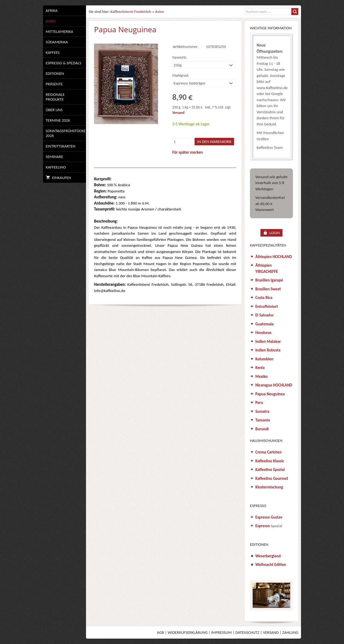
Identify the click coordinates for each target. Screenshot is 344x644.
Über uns (54, 110)
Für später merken (188, 152)
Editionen (55, 73)
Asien (51, 21)
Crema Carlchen (268, 452)
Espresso (263, 526)
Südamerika (57, 42)
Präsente (54, 84)
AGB (160, 632)
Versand (178, 113)
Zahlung (290, 632)
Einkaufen (58, 178)
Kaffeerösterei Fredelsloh (131, 12)
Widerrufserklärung (188, 632)
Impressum (221, 632)
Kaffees (53, 52)
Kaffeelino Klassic (270, 461)
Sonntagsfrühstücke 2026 (66, 133)
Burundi (262, 429)
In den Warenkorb (214, 142)
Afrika (52, 10)
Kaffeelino (56, 167)
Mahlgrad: (181, 75)
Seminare (54, 157)
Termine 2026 (58, 120)
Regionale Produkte (55, 97)
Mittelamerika (59, 31)
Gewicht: (180, 57)
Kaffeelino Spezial (270, 470)
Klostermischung (269, 487)
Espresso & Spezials (63, 63)
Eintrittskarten (60, 146)
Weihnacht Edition (271, 565)
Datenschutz (247, 632)
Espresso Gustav (269, 517)
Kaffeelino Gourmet (272, 478)
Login (272, 233)
